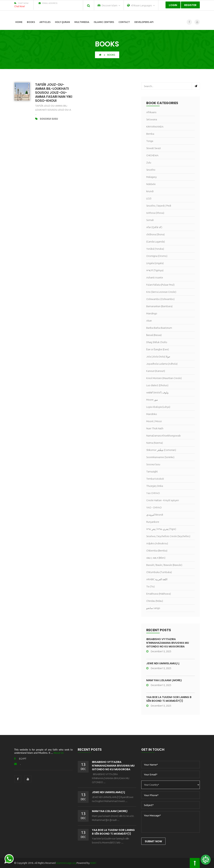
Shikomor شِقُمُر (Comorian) (161, 450)
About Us (59, 753)
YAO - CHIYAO (154, 507)
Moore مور (152, 400)
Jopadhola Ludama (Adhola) (162, 364)
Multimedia (82, 22)
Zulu (149, 163)
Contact (124, 22)
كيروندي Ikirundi (155, 515)
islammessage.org (66, 863)
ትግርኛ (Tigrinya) (155, 270)
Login (173, 5)
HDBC (93, 863)
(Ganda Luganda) (156, 242)
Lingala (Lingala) (155, 263)
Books (31, 22)
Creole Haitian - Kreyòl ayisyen (163, 500)
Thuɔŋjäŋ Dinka (155, 486)
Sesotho (151, 170)
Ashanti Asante (155, 277)
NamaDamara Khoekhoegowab (164, 436)
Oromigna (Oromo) (157, 256)
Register (190, 5)
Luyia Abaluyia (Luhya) (158, 407)
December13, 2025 (159, 651)
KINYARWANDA (155, 127)
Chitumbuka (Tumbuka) (159, 572)
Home (19, 22)
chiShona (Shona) (155, 234)
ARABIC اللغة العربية (157, 579)
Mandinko (152, 414)
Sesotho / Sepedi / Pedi (159, 206)
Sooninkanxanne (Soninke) (160, 457)
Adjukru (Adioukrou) (157, 543)
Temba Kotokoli (155, 479)
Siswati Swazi (153, 148)
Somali (150, 220)
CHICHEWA (152, 155)
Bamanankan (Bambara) (159, 306)
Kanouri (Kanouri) (156, 371)
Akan (149, 321)
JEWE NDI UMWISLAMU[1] (163, 663)
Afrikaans (151, 112)
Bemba (150, 134)
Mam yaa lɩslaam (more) (164, 680)
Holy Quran (62, 22)
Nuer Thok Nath (155, 428)
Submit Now (153, 841)
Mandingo (152, 313)
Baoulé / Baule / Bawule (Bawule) (164, 565)
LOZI (149, 198)
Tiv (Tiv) (150, 586)
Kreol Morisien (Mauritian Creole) (164, 378)
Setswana (152, 119)
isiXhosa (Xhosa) (155, 213)
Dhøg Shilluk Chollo (157, 342)
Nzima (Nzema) (155, 443)
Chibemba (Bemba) (157, 551)
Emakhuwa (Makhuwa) (159, 594)
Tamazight (152, 472)
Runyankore (153, 522)
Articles (45, 22)
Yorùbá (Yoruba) (155, 249)
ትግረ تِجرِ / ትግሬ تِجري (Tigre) (161, 529)
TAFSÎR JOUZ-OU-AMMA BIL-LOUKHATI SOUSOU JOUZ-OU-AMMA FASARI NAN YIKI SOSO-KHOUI (54, 93)
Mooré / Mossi (154, 421)
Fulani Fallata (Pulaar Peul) (160, 285)
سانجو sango (153, 608)
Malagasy (151, 177)
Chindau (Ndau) (155, 601)
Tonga (150, 141)
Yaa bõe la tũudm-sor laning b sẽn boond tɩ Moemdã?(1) (169, 699)
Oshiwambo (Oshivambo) (160, 299)
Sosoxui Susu (49, 119)
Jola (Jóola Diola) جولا (158, 357)
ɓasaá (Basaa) (154, 335)
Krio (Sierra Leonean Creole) (161, 292)
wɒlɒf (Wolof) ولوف (157, 392)
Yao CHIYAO (153, 493)
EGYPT (20, 759)
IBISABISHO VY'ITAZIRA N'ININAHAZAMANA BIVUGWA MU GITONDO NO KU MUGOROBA (168, 643)
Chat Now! (20, 6)
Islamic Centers (104, 22)
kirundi (150, 191)
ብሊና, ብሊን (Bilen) (156, 558)
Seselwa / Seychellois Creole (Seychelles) (168, 536)
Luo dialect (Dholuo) (157, 385)
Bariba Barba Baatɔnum (159, 328)
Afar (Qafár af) (154, 227)
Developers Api (144, 22)
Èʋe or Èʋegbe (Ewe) (158, 349)
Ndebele (151, 184)
